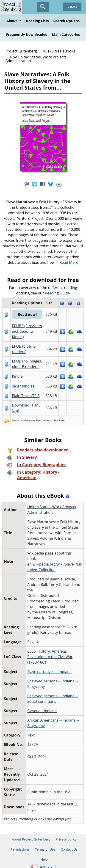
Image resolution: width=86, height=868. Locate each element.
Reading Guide (57, 293)
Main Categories (66, 34)
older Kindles (23, 386)
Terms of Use (45, 844)
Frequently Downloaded (27, 34)
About (14, 21)
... (67, 262)
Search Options (67, 21)
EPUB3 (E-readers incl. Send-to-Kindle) (26, 331)
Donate (72, 7)
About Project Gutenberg (31, 834)
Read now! (27, 314)
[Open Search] (43, 7)
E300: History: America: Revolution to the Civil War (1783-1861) (49, 651)
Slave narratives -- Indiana (49, 666)
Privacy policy (66, 834)
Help (44, 854)
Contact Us (69, 844)
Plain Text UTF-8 (25, 396)
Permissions (20, 844)
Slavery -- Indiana (42, 705)
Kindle (17, 376)
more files (35, 420)
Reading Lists (37, 21)
